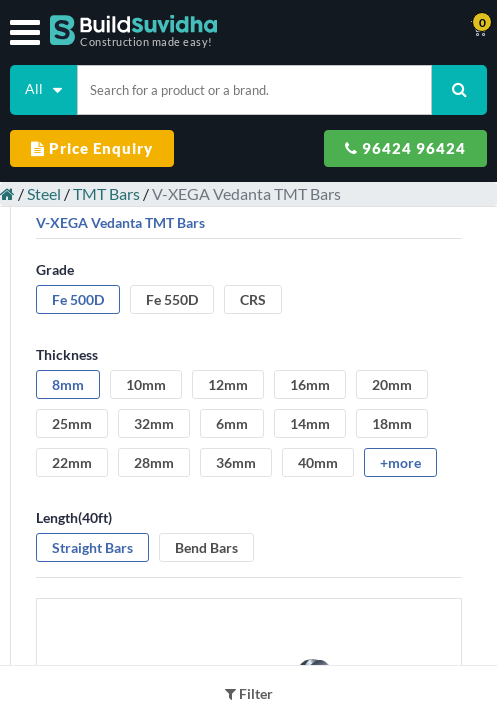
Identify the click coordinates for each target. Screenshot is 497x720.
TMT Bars (106, 193)
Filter (249, 693)
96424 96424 (405, 148)
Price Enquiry (92, 148)
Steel (44, 193)
